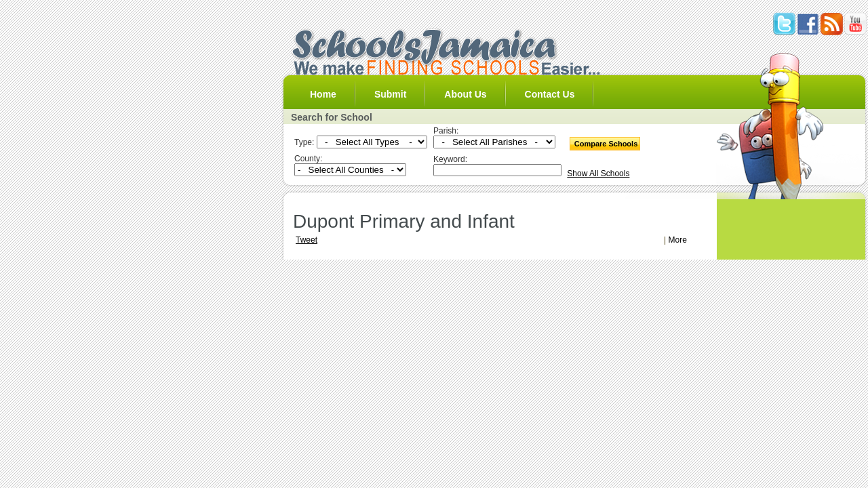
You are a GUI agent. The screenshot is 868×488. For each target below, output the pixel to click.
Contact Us (550, 94)
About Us (465, 94)
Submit (390, 94)
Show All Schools (598, 174)
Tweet (307, 240)
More (678, 240)
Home (323, 94)
